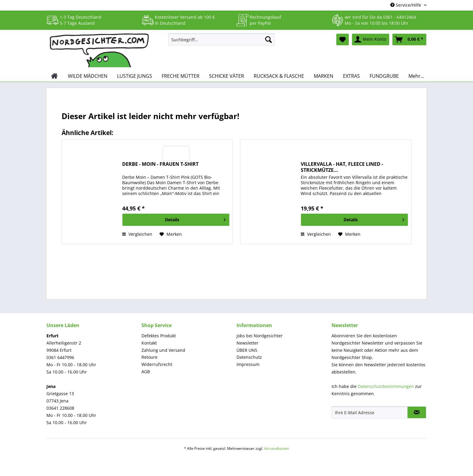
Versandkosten (276, 448)
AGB (146, 372)
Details (195, 219)
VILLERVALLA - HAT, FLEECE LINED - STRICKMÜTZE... (342, 167)
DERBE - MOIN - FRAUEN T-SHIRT (160, 164)
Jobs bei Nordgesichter (260, 336)
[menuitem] (222, 42)
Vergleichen (137, 234)
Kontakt (149, 343)
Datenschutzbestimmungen (386, 386)
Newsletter (248, 343)
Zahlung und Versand (163, 350)
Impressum (248, 364)
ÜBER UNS (247, 350)
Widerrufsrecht (157, 364)
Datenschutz (249, 357)
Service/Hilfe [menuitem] (406, 5)
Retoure (149, 357)
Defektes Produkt (159, 336)
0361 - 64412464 (400, 17)
